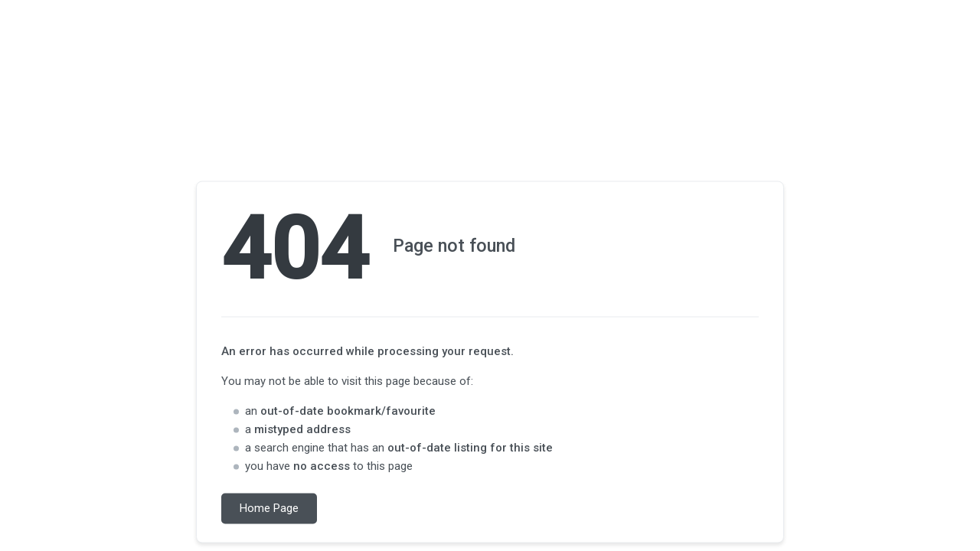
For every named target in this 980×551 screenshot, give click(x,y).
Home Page (269, 509)
